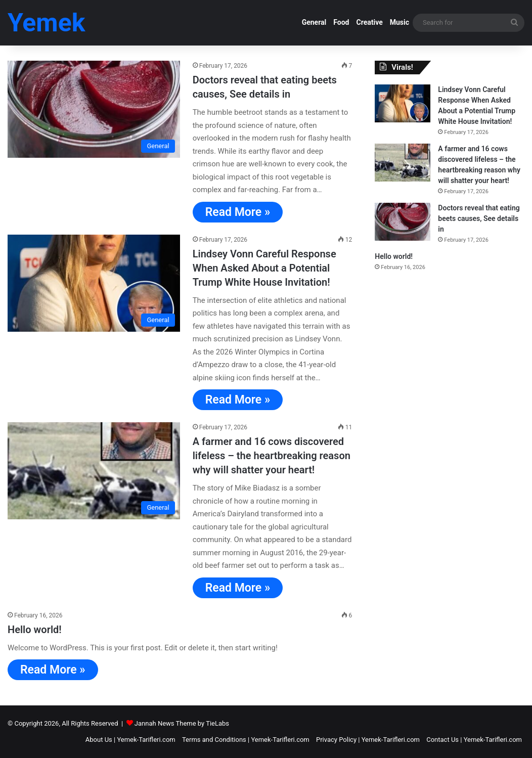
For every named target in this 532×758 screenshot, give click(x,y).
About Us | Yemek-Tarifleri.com (130, 740)
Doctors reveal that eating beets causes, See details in (479, 218)
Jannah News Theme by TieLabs (182, 723)
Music (400, 22)
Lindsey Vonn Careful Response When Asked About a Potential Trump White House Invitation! (264, 268)
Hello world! (35, 630)
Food (341, 22)
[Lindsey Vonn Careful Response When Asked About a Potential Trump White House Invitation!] (94, 283)
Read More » (238, 212)
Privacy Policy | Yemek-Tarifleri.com (368, 740)
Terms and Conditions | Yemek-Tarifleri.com (246, 740)
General (314, 22)
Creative (369, 22)
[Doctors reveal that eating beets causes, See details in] (94, 109)
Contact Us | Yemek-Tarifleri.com (474, 740)
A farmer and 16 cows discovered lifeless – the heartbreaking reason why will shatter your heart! (272, 456)
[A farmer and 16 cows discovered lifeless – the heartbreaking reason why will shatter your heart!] (94, 471)
